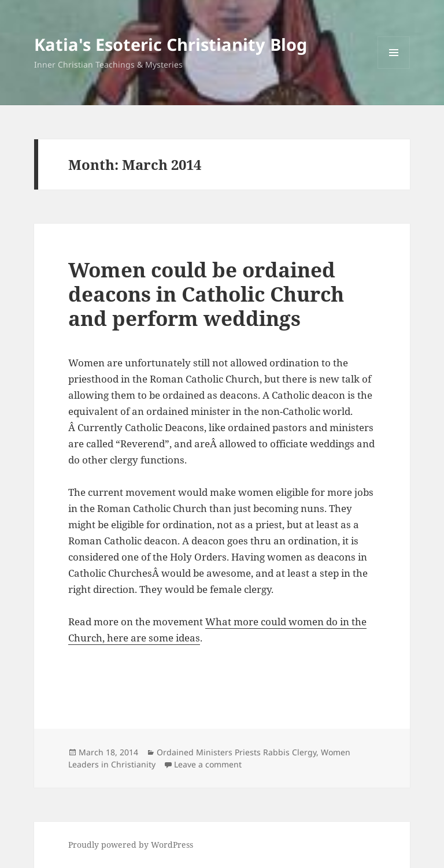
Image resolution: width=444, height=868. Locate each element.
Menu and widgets (394, 68)
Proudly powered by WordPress (131, 845)
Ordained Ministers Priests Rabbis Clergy (236, 752)
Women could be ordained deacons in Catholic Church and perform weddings (206, 294)
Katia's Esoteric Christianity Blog (171, 44)
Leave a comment (208, 764)
